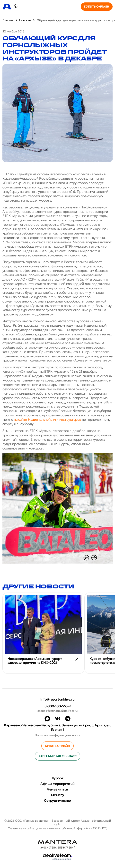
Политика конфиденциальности (57, 735)
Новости (25, 20)
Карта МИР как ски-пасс (57, 756)
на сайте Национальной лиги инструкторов (47, 419)
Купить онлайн (97, 6)
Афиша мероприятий (57, 784)
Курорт (58, 778)
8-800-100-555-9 (58, 706)
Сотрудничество (57, 800)
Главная (8, 20)
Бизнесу (57, 795)
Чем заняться (57, 789)
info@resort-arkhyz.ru (57, 699)
